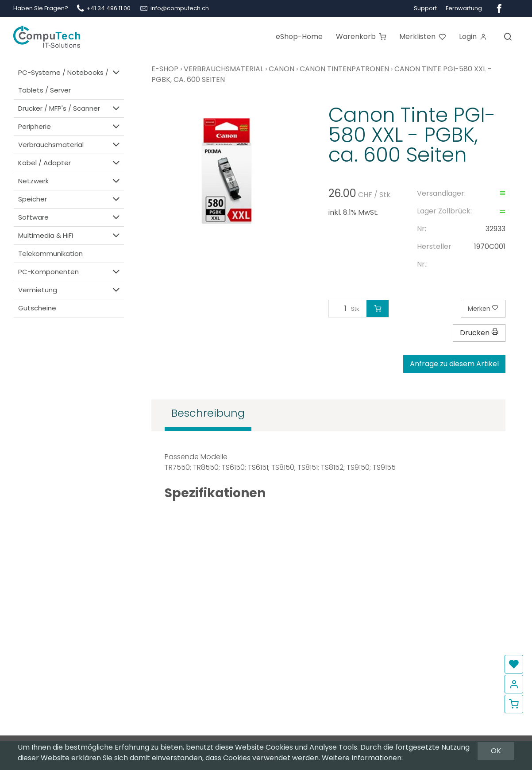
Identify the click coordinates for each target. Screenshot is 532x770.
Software (70, 217)
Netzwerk (70, 181)
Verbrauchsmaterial (70, 145)
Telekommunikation (50, 253)
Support (425, 8)
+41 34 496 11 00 (108, 8)
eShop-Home (299, 37)
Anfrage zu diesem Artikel (454, 364)
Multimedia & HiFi (70, 235)
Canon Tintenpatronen (344, 69)
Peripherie (70, 126)
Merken (483, 309)
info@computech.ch (180, 8)
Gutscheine (37, 308)
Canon (281, 69)
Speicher (70, 199)
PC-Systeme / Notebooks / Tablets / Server (70, 81)
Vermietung (70, 290)
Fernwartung (464, 8)
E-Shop (165, 69)
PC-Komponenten (70, 272)
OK (496, 751)
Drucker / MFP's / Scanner (70, 108)
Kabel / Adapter (70, 163)
